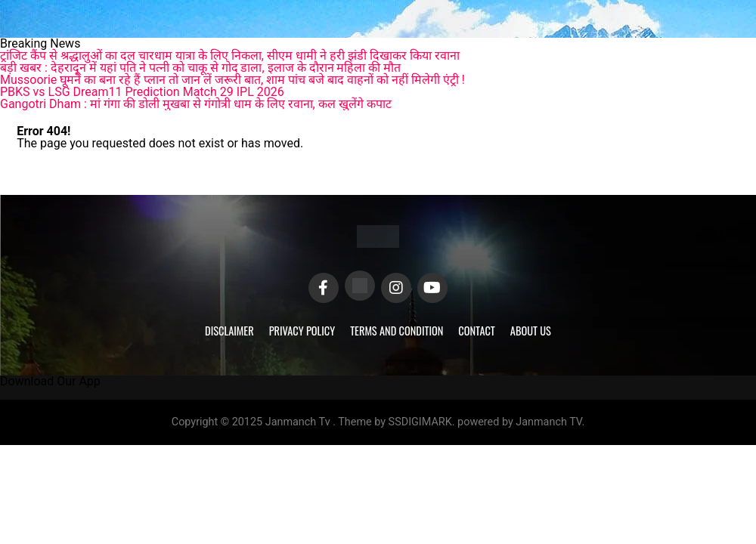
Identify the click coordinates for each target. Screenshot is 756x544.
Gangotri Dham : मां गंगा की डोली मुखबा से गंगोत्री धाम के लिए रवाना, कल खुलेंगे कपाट (196, 104)
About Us (531, 331)
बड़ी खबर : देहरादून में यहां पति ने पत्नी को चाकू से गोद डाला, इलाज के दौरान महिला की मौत (200, 68)
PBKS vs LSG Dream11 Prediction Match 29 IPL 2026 (142, 92)
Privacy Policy (302, 331)
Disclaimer (229, 331)
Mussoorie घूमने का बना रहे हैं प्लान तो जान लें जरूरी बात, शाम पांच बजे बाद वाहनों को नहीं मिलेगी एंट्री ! (232, 80)
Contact (476, 331)
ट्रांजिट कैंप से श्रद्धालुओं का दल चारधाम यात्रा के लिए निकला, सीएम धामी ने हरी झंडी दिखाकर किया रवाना (230, 56)
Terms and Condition (397, 331)
